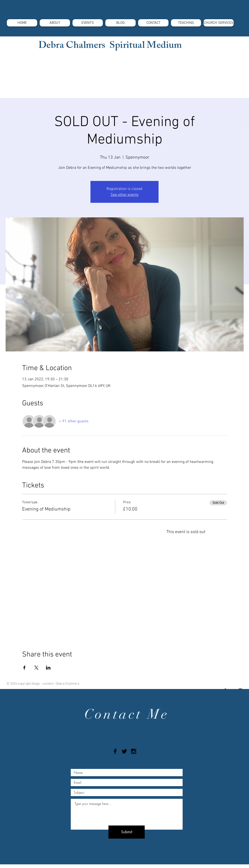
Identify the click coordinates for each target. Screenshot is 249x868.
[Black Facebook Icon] (115, 751)
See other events (125, 195)
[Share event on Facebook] (24, 668)
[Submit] (127, 832)
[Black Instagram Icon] (134, 751)
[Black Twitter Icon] (124, 751)
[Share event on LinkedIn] (48, 668)
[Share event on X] (36, 668)
